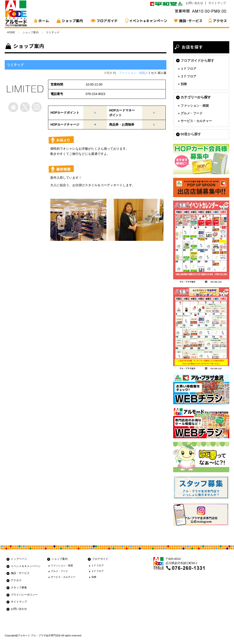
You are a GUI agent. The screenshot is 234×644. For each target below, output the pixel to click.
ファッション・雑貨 (195, 106)
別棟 (184, 84)
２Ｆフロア (188, 76)
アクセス (217, 21)
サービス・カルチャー (196, 121)
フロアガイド (105, 21)
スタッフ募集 (19, 588)
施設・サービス (188, 21)
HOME (43, 21)
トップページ (19, 559)
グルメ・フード (192, 113)
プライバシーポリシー (24, 595)
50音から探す (191, 134)
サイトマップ (217, 3)
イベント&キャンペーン (146, 21)
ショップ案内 (71, 21)
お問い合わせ (194, 3)
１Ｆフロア (188, 69)
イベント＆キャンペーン (26, 566)
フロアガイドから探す (197, 60)
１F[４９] (110, 73)
